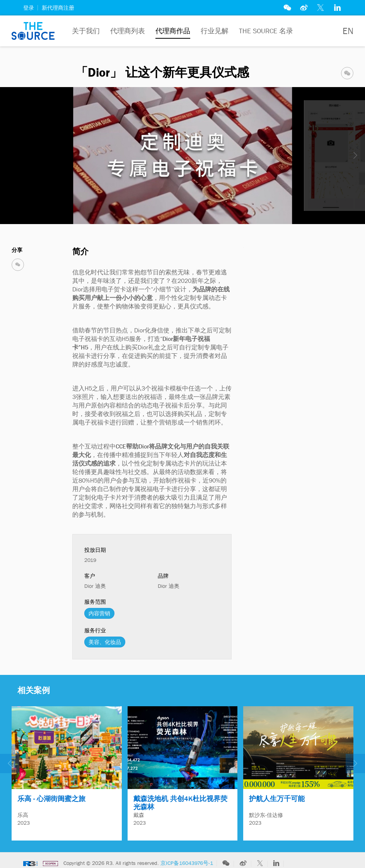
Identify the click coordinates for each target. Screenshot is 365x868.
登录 (29, 8)
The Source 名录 (266, 31)
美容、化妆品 (105, 642)
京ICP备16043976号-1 (187, 859)
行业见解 (215, 31)
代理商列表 (128, 31)
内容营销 (99, 613)
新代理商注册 (58, 8)
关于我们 (86, 31)
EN (348, 31)
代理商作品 (173, 31)
